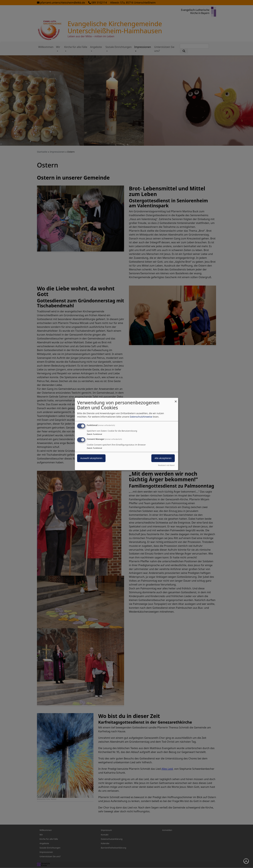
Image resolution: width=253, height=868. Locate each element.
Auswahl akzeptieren (91, 458)
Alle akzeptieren (163, 458)
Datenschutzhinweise (141, 417)
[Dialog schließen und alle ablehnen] (176, 400)
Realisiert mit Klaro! (166, 465)
